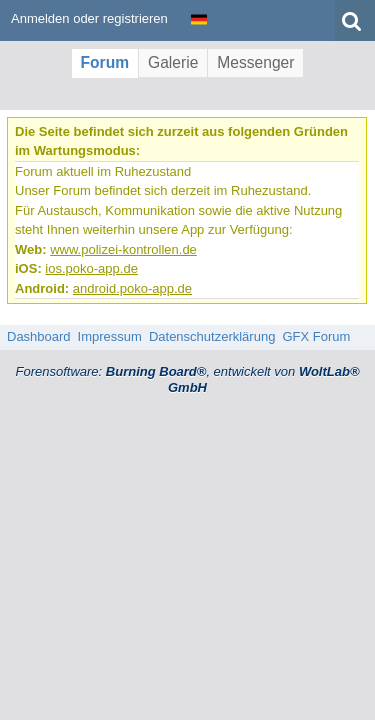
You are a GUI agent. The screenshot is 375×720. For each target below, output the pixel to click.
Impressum (110, 336)
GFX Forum (316, 336)
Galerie (173, 62)
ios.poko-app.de (91, 268)
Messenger (255, 62)
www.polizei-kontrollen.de (123, 249)
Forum (105, 62)
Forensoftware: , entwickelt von (187, 380)
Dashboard (39, 336)
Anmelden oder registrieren (89, 18)
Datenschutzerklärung (212, 336)
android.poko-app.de (132, 288)
